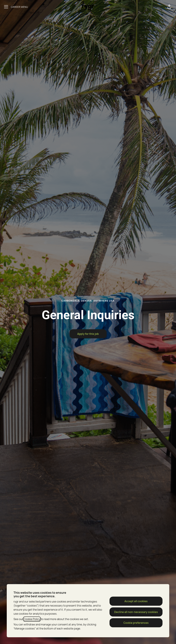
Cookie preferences (136, 623)
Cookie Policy (32, 619)
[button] (169, 7)
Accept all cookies (136, 601)
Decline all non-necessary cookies (136, 612)
